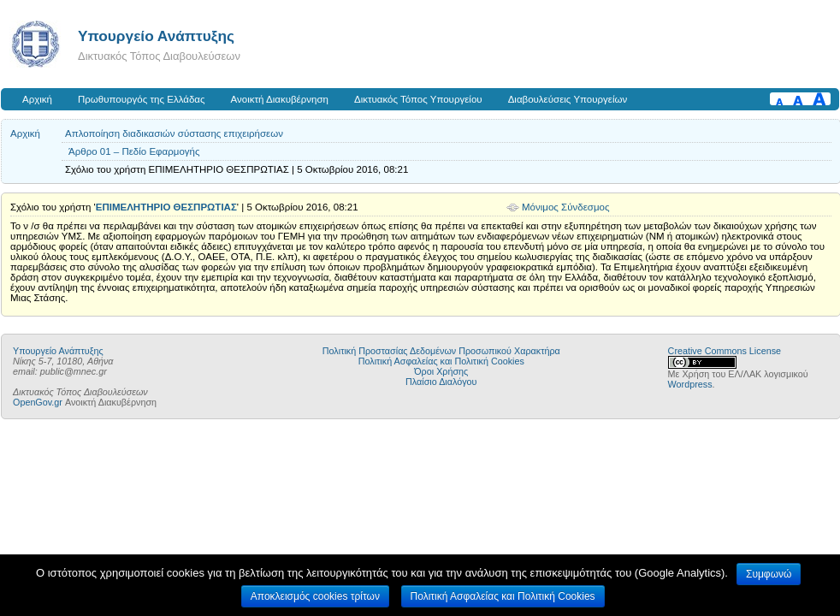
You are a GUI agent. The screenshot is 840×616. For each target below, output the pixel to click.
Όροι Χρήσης (441, 371)
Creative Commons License (725, 351)
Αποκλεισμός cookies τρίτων (315, 596)
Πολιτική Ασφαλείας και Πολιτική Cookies (441, 361)
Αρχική (37, 99)
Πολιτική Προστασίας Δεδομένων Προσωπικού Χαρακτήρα (441, 351)
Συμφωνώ (769, 574)
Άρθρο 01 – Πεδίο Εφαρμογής (134, 151)
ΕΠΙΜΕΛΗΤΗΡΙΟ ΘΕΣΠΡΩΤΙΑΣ (166, 207)
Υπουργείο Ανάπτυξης (156, 36)
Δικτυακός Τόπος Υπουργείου (418, 99)
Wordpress (690, 384)
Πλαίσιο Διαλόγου (441, 382)
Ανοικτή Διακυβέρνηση (280, 99)
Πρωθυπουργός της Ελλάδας (142, 99)
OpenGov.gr (38, 402)
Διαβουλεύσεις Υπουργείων (568, 99)
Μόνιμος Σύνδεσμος (566, 207)
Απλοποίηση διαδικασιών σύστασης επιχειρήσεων (174, 133)
